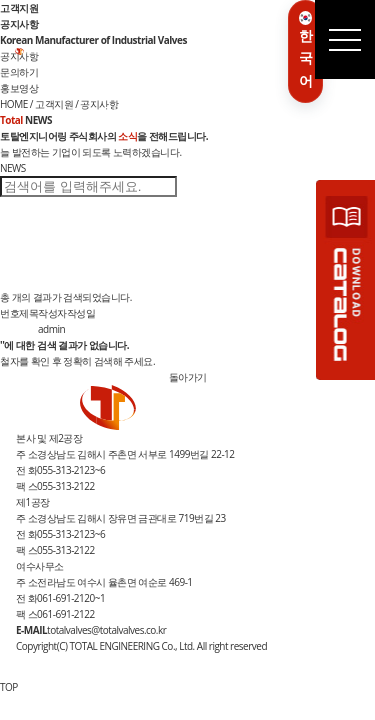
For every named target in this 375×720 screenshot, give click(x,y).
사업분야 (110, 53)
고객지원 (214, 53)
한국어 (306, 50)
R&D (187, 51)
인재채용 (248, 53)
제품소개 (145, 53)
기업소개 (76, 53)
